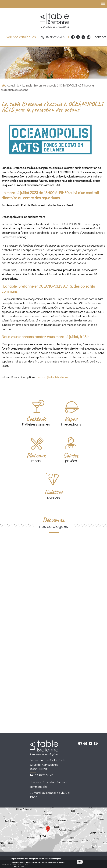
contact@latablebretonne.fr (54, 377)
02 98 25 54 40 (56, 37)
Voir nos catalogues (21, 37)
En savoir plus (17, 867)
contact (100, 37)
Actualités (13, 85)
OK (80, 862)
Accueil (3, 85)
